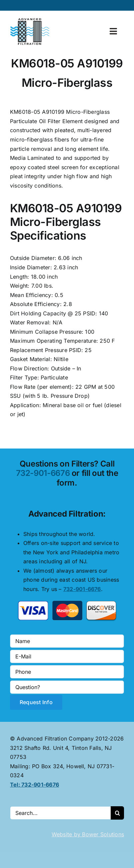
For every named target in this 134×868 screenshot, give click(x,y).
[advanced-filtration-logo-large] (31, 20)
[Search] (117, 813)
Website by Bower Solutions (88, 834)
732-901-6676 (43, 473)
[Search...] (60, 813)
